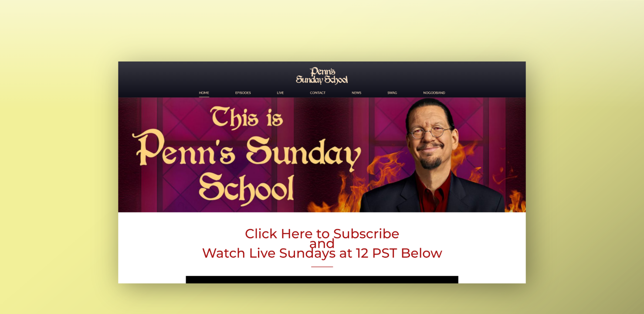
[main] (322, 157)
